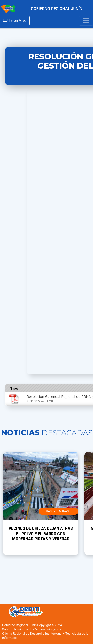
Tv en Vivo (15, 21)
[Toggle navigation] (86, 21)
